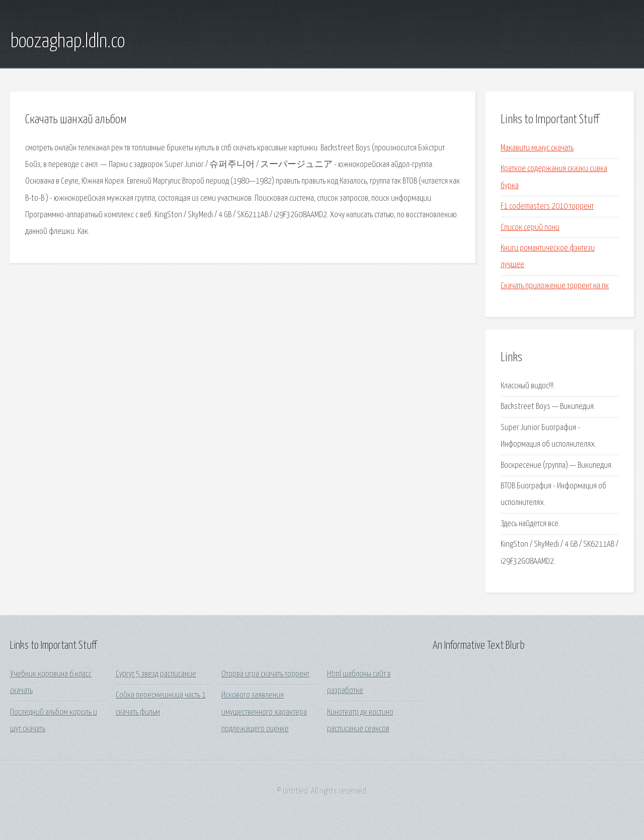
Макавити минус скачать (537, 148)
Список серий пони (530, 228)
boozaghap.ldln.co (67, 42)
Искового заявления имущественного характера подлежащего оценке (264, 712)
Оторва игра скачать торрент (265, 674)
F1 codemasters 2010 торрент (547, 206)
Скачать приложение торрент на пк (555, 286)
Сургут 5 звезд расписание (156, 674)
